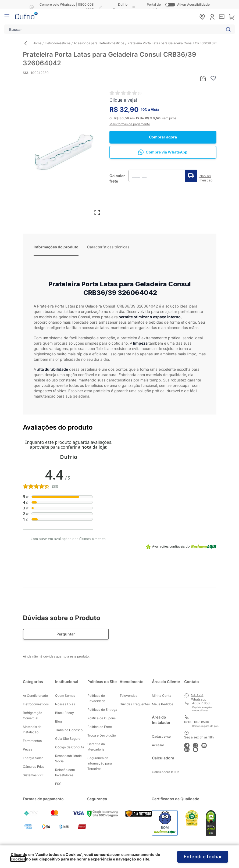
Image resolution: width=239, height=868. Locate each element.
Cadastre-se (161, 736)
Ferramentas (32, 741)
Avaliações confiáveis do (181, 547)
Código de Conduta (70, 747)
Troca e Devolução (102, 735)
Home (37, 43)
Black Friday (65, 713)
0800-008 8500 (197, 722)
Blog (58, 721)
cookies (18, 859)
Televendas (128, 696)
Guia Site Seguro (68, 739)
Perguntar (66, 634)
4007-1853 (201, 703)
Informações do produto (56, 247)
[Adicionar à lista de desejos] (213, 78)
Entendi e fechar (203, 857)
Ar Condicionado (35, 696)
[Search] (227, 29)
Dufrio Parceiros (120, 7)
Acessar (158, 745)
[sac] (222, 17)
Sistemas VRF (33, 775)
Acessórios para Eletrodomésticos (99, 43)
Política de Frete (100, 727)
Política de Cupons (101, 718)
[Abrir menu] (7, 16)
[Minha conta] (212, 17)
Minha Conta (162, 696)
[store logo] (26, 16)
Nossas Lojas (65, 704)
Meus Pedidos (163, 704)
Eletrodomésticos (58, 43)
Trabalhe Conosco (69, 730)
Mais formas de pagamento (130, 124)
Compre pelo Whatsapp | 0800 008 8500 (61, 7)
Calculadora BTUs (166, 772)
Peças (28, 749)
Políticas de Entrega (102, 710)
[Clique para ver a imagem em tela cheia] (63, 151)
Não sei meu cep (206, 178)
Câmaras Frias (34, 767)
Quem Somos (65, 696)
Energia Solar (33, 758)
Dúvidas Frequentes (135, 704)
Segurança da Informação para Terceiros (100, 763)
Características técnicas (108, 247)
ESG (58, 784)
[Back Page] (28, 43)
